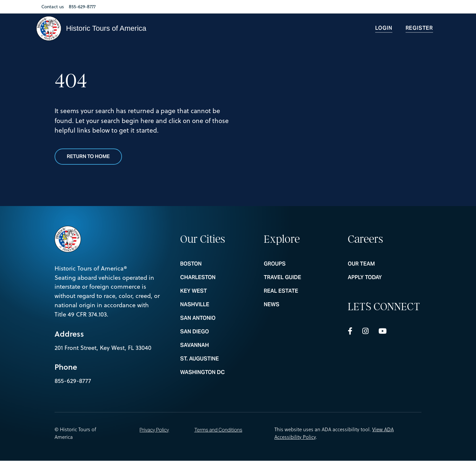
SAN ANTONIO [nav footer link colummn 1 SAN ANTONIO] (217, 318)
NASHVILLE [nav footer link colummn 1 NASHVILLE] (217, 305)
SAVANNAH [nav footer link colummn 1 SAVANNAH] (217, 345)
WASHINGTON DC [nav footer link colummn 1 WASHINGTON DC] (217, 372)
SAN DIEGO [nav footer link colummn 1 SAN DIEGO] (217, 332)
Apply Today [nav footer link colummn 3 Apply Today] (385, 277)
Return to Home (88, 157)
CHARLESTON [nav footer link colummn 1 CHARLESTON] (217, 277)
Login (384, 28)
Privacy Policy (154, 430)
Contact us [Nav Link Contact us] (53, 7)
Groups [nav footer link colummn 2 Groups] (301, 264)
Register (419, 28)
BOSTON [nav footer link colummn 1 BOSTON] (217, 264)
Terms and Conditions (218, 430)
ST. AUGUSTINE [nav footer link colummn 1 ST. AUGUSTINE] (217, 359)
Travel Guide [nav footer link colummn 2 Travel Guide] (301, 277)
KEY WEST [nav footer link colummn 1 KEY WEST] (217, 291)
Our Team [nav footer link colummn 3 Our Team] (385, 264)
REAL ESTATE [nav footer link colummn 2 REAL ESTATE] (301, 291)
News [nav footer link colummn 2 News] (301, 305)
